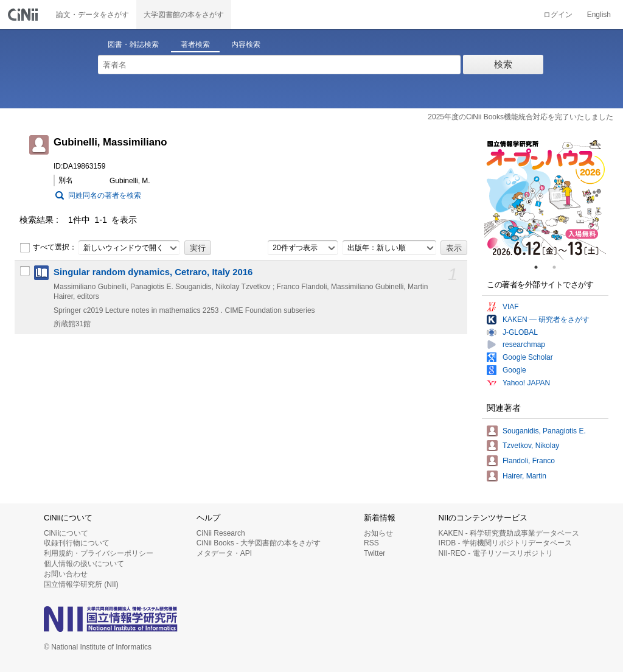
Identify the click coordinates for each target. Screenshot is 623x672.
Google (514, 370)
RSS (371, 543)
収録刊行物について (77, 543)
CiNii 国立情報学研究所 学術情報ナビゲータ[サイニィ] (24, 15)
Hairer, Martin (524, 476)
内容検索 (246, 44)
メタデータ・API (224, 553)
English (599, 15)
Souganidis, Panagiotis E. (544, 431)
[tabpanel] (545, 199)
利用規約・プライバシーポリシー (99, 553)
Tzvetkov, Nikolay (531, 446)
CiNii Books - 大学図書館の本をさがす (259, 543)
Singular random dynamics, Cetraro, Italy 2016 (153, 272)
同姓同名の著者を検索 (105, 195)
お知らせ (378, 533)
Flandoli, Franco (529, 461)
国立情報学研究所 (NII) (81, 584)
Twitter (374, 553)
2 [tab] (559, 267)
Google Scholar (528, 357)
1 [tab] (541, 267)
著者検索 (195, 44)
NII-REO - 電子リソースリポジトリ (496, 553)
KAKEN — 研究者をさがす (546, 320)
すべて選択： (48, 248)
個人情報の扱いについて (84, 564)
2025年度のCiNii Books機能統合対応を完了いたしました (520, 117)
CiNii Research (221, 533)
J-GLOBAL (520, 332)
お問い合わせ (66, 574)
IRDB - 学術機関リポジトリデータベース (505, 543)
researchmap (524, 345)
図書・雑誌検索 (133, 44)
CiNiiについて (66, 533)
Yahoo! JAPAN (526, 383)
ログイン (558, 15)
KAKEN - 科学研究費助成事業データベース (509, 533)
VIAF (511, 307)
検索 (503, 64)
